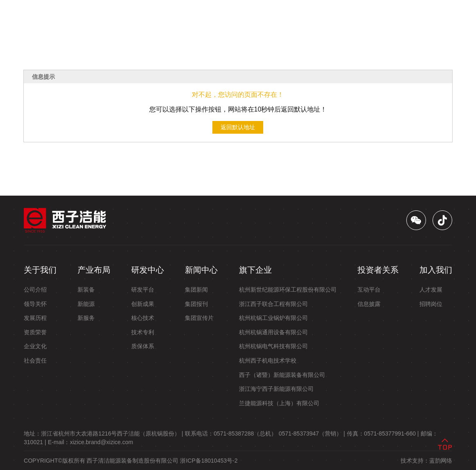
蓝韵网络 (441, 461)
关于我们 (143, 17)
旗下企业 (281, 17)
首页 (115, 17)
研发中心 (212, 17)
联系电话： (231, 433)
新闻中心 (246, 17)
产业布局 (178, 17)
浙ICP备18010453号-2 (209, 461)
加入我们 (356, 17)
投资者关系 (319, 17)
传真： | (383, 433)
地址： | (104, 433)
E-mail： (91, 442)
